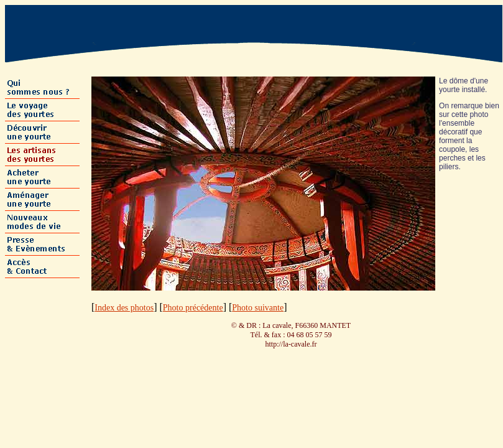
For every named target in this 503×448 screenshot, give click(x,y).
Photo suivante (258, 308)
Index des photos (124, 308)
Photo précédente (193, 308)
